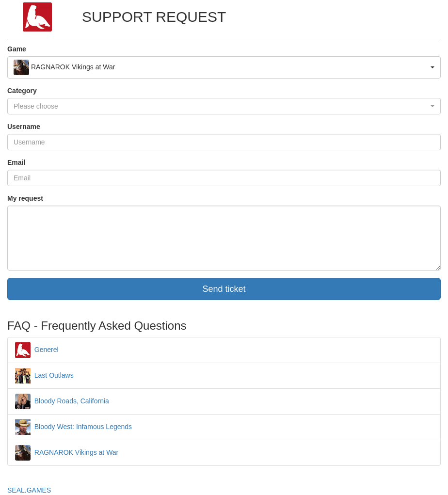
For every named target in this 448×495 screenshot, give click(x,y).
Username (24, 127)
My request (25, 198)
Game (17, 49)
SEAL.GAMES (29, 490)
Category (22, 91)
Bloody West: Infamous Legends (73, 427)
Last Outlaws (44, 375)
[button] (224, 67)
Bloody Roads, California (62, 401)
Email (16, 162)
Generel (37, 350)
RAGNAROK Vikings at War (67, 452)
